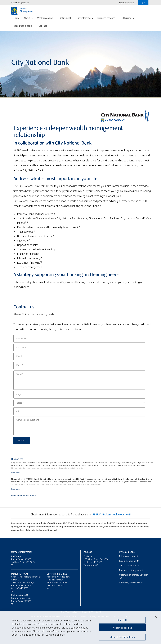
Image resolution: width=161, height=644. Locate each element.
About (28, 18)
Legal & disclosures (128, 561)
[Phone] (79, 365)
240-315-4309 (58, 585)
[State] (79, 403)
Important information (127, 3)
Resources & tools (24, 26)
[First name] (79, 339)
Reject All (122, 620)
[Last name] (79, 348)
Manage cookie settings (122, 637)
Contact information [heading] (22, 552)
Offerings (128, 18)
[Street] (79, 380)
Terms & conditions (128, 566)
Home (16, 18)
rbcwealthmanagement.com (20, 3)
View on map (90, 565)
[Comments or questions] (79, 426)
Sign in (144, 3)
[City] (79, 395)
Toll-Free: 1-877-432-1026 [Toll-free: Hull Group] (23, 562)
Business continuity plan (130, 570)
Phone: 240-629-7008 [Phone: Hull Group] (21, 559)
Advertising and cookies (130, 583)
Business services (107, 18)
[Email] (79, 356)
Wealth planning (46, 18)
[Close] (156, 617)
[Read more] (15, 473)
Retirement (67, 18)
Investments (85, 18)
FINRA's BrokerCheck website (110, 514)
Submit (22, 440)
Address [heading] (88, 552)
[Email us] (13, 565)
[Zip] (79, 411)
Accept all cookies (122, 628)
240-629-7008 (25, 585)
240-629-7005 (25, 601)
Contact (43, 26)
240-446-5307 (22, 588)
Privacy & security (127, 556)
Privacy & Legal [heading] (127, 552)
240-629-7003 (60, 583)
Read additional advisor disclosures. (24, 496)
